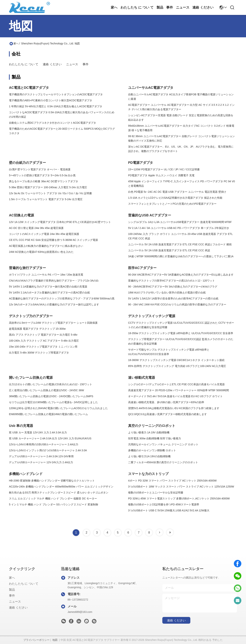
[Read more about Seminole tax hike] (160, 532)
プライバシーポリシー (36, 640)
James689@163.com (80, 612)
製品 (160, 7)
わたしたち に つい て (137, 7)
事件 (170, 7)
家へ (114, 7)
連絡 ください (203, 7)
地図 (55, 640)
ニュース (183, 7)
